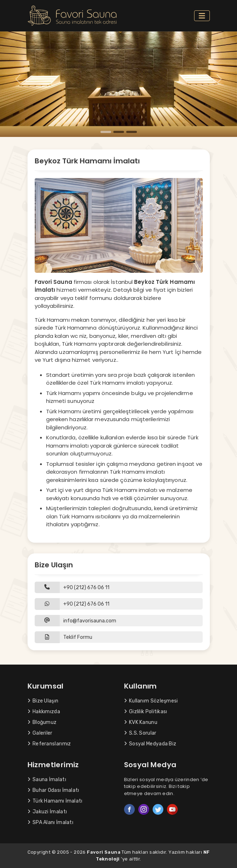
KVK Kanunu (141, 722)
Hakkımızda (44, 712)
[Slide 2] (119, 132)
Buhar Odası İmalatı (53, 790)
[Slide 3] (132, 132)
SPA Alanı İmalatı (51, 822)
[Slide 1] (106, 132)
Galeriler (40, 733)
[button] (119, 637)
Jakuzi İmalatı (47, 812)
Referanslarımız (49, 744)
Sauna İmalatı (47, 780)
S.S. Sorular (140, 733)
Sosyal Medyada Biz (150, 744)
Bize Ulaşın (43, 701)
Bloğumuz (42, 722)
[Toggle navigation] (202, 16)
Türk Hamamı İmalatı (55, 801)
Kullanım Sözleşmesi (151, 701)
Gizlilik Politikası (146, 712)
